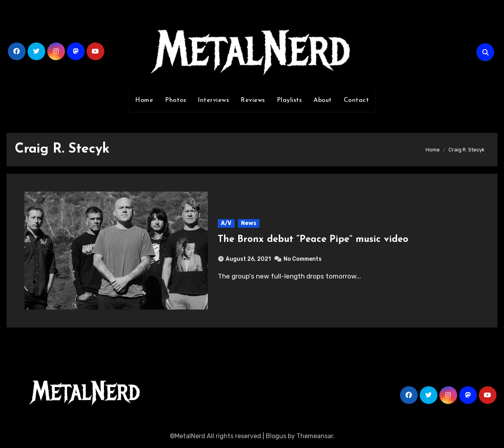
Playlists (289, 100)
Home (144, 100)
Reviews (253, 100)
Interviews (213, 100)
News (249, 223)
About (323, 100)
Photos (175, 100)
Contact (357, 100)
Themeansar (315, 436)
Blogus (276, 436)
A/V (226, 223)
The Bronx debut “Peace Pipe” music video (313, 240)
